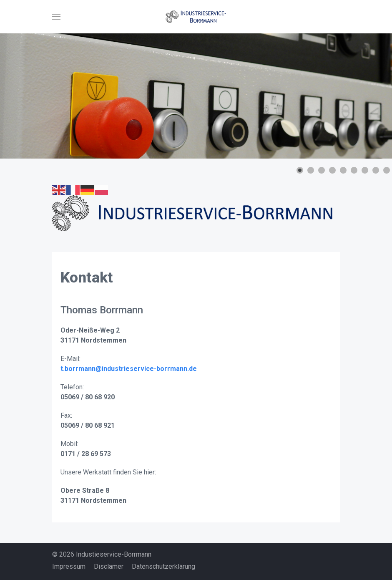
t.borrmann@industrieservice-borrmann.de (129, 369)
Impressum (69, 566)
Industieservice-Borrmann (114, 554)
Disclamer (109, 566)
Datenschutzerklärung (163, 566)
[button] (56, 17)
